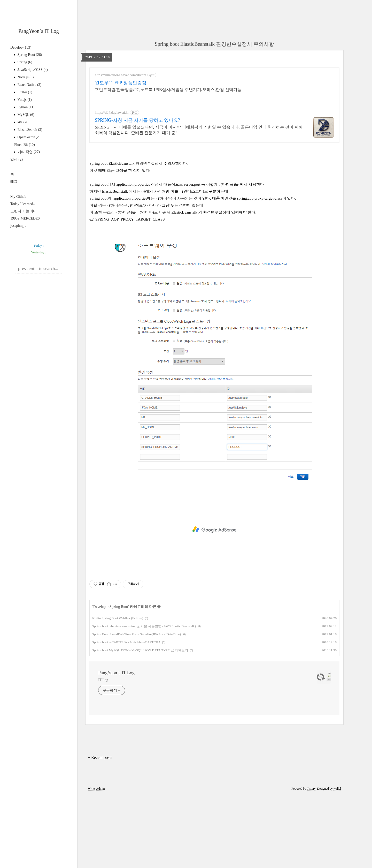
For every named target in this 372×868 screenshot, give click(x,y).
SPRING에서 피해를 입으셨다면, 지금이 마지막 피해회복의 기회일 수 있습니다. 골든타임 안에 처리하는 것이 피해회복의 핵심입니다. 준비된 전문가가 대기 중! (199, 130)
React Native (29, 85)
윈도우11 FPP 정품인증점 (121, 83)
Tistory (311, 861)
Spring (24, 62)
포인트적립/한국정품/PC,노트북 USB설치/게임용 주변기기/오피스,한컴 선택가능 (168, 90)
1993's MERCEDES (25, 218)
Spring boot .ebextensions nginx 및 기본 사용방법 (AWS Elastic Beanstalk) (144, 699)
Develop (21, 47)
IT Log (103, 752)
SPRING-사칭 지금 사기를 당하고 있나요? (137, 120)
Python (26, 107)
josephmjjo (18, 226)
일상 (17, 159)
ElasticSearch (29, 130)
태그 (14, 182)
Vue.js (24, 100)
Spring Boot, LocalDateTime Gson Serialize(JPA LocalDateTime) (137, 707)
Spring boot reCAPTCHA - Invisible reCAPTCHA (126, 715)
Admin (100, 861)
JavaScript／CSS (32, 70)
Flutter (24, 92)
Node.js (25, 77)
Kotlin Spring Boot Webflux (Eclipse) (118, 690)
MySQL (25, 115)
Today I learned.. (23, 204)
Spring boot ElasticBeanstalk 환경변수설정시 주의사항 (214, 44)
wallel (337, 861)
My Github (18, 197)
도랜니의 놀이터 (24, 211)
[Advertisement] (39, 312)
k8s (23, 122)
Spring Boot (29, 55)
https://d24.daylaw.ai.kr (112, 113)
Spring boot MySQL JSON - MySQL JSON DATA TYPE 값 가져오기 (140, 723)
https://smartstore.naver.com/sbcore (121, 75)
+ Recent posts (100, 830)
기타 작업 (28, 152)
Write (91, 861)
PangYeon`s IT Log (39, 31)
